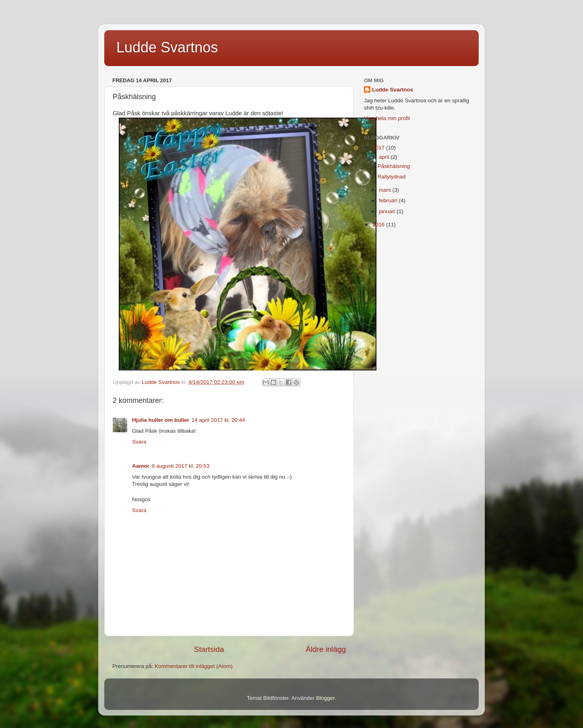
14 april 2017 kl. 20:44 (218, 420)
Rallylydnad (392, 177)
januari (388, 211)
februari (389, 200)
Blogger (325, 698)
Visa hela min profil (387, 118)
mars (386, 190)
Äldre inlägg (326, 649)
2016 (379, 225)
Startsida (209, 649)
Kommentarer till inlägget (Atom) (194, 666)
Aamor (141, 466)
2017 (379, 148)
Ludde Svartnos (167, 47)
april (385, 157)
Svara (139, 442)
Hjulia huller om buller (161, 420)
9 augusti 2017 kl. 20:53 (181, 466)
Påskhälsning (394, 166)
